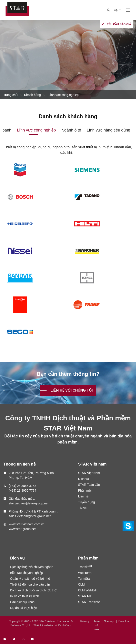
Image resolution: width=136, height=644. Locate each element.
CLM (82, 584)
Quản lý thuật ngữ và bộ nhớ (30, 579)
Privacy (85, 621)
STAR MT (85, 596)
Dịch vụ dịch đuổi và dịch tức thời (34, 590)
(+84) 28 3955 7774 (23, 490)
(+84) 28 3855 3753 (23, 486)
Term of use (97, 625)
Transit (85, 567)
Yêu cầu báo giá (119, 24)
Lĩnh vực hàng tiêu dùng (108, 130)
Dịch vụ (84, 479)
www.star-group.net (22, 529)
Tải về (83, 508)
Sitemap (109, 621)
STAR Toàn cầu (89, 485)
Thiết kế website (43, 625)
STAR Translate (89, 602)
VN (118, 10)
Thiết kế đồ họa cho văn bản (30, 584)
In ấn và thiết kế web (25, 596)
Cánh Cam (65, 625)
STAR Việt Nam (89, 473)
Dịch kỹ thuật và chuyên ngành (32, 567)
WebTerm (85, 573)
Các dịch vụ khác (22, 602)
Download (124, 621)
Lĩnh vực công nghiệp (36, 130)
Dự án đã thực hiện (24, 608)
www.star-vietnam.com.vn (27, 524)
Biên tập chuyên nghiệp (27, 573)
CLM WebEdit (88, 590)
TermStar (85, 579)
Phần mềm (86, 490)
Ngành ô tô (71, 130)
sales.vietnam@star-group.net (30, 516)
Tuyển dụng (87, 502)
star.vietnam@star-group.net (29, 503)
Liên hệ (83, 496)
